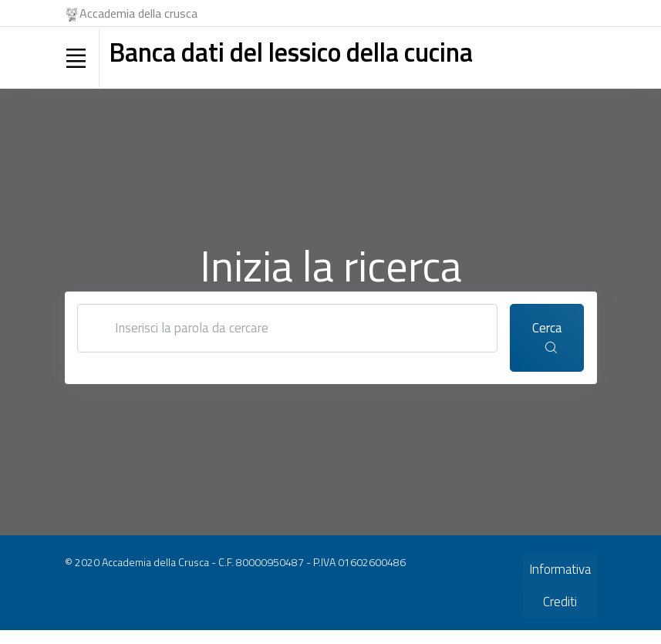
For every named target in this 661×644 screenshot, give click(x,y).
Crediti (560, 602)
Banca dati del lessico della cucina (291, 52)
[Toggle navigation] (76, 58)
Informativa (560, 569)
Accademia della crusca (132, 13)
